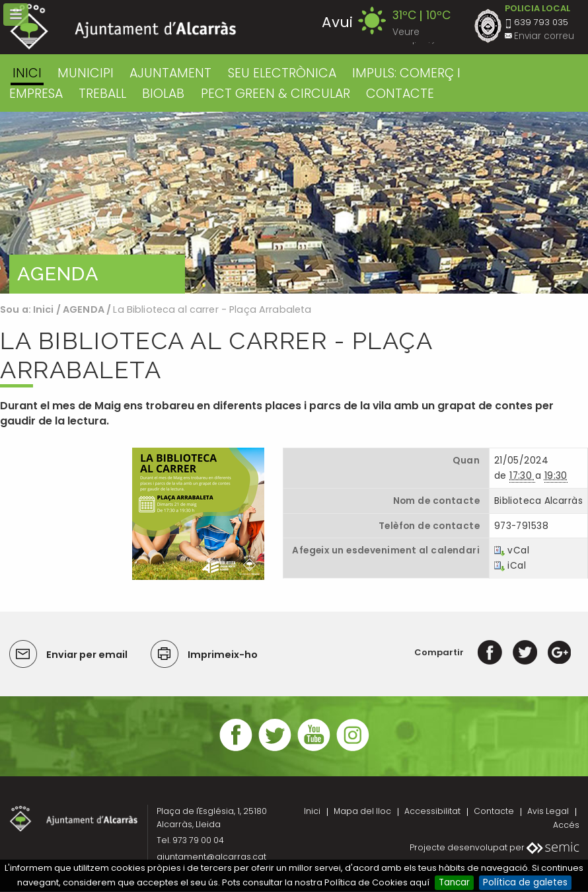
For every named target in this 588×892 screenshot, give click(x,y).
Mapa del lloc (362, 811)
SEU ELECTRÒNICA (282, 73)
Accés (566, 825)
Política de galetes (525, 882)
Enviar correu (544, 36)
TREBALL (102, 94)
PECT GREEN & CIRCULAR (276, 94)
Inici (27, 73)
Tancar (454, 882)
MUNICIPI (86, 73)
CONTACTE (400, 94)
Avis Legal (548, 811)
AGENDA (84, 309)
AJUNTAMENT (170, 73)
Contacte (494, 811)
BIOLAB (163, 94)
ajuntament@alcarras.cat (211, 857)
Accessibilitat (432, 811)
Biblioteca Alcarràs (538, 501)
